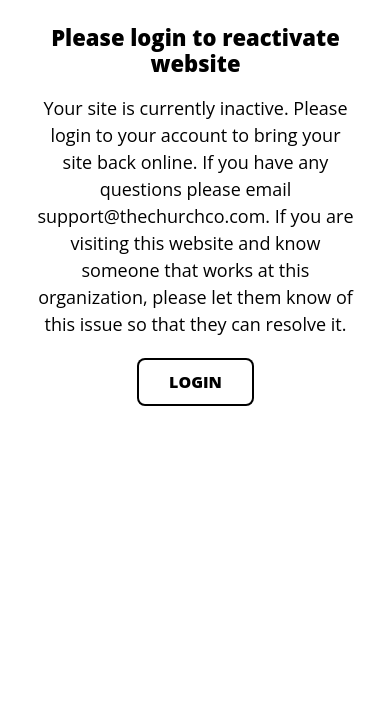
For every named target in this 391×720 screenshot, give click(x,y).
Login (195, 382)
